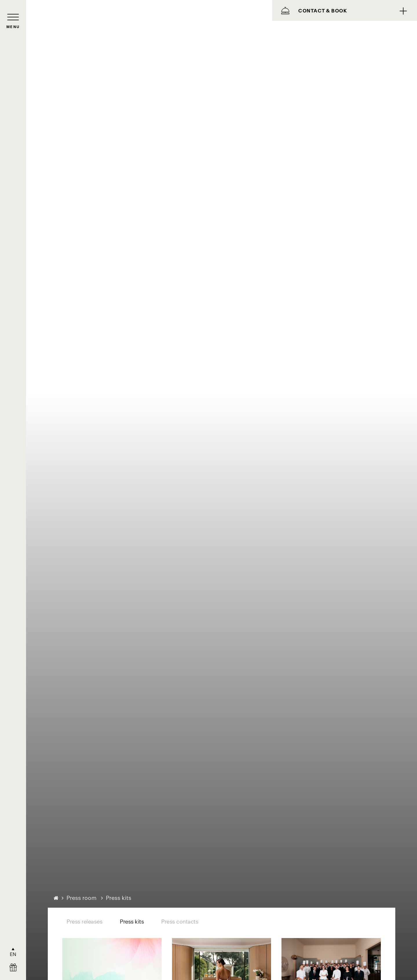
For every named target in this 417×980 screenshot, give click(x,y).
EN (13, 954)
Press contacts (180, 922)
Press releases (85, 922)
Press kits (132, 922)
